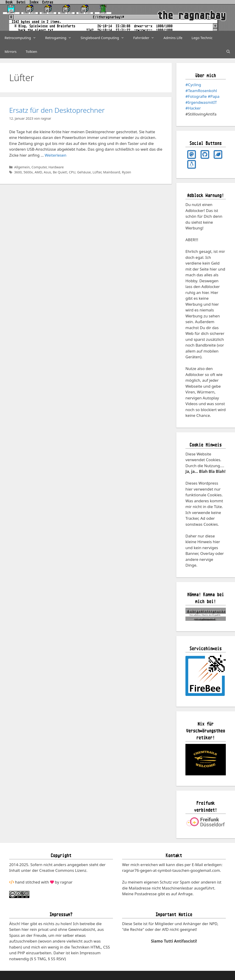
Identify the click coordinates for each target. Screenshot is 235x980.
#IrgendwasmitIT (201, 102)
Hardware (56, 167)
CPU (72, 172)
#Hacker (193, 108)
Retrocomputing (23, 38)
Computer (39, 167)
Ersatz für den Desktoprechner (57, 110)
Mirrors (11, 51)
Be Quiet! (60, 172)
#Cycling (193, 85)
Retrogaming (61, 38)
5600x (28, 172)
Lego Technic (202, 38)
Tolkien (31, 51)
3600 (18, 172)
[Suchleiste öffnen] (228, 51)
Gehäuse (84, 172)
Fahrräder (146, 38)
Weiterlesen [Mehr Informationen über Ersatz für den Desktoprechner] (56, 155)
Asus (48, 172)
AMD (38, 172)
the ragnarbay (192, 15)
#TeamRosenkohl (201, 91)
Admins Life (173, 38)
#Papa (214, 96)
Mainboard (112, 172)
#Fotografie (196, 96)
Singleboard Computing (105, 38)
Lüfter (97, 172)
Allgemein (22, 167)
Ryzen (126, 172)
